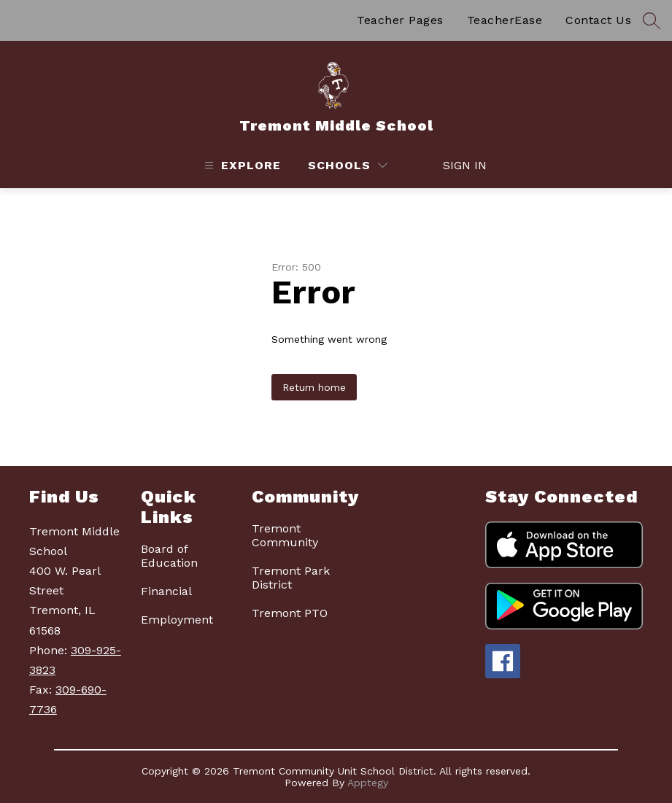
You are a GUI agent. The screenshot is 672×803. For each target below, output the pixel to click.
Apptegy (368, 783)
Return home (314, 387)
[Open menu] (241, 165)
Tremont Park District (291, 578)
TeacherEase (505, 20)
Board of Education (169, 556)
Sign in (457, 165)
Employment (177, 620)
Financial (166, 591)
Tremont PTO (290, 613)
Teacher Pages (400, 20)
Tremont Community (285, 535)
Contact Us (598, 20)
